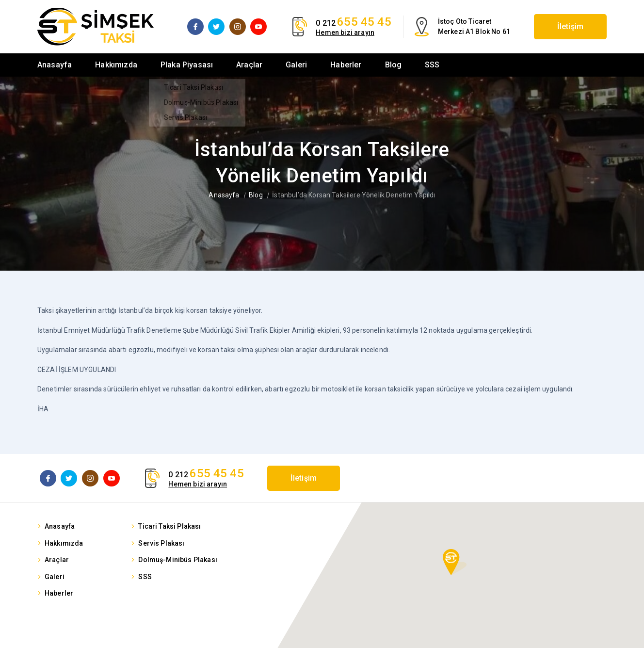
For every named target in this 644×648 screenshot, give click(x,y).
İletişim (570, 26)
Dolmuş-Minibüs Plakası (178, 560)
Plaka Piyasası (187, 65)
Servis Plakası (161, 543)
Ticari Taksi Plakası (169, 526)
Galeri (296, 65)
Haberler (346, 65)
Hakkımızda (116, 65)
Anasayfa (55, 65)
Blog (394, 65)
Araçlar (249, 65)
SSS (432, 65)
